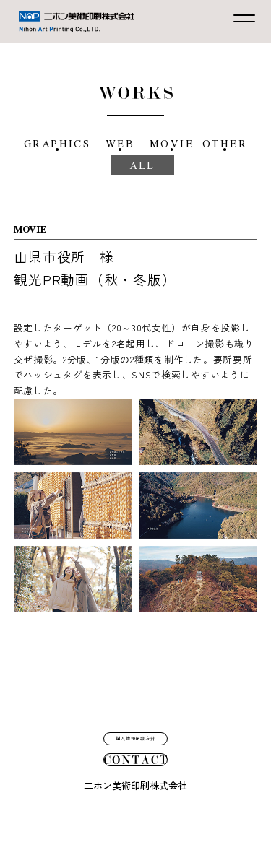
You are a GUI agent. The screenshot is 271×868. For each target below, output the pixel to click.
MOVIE (215, 143)
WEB (147, 143)
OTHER (90, 188)
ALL (174, 188)
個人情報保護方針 (136, 689)
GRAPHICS (67, 143)
